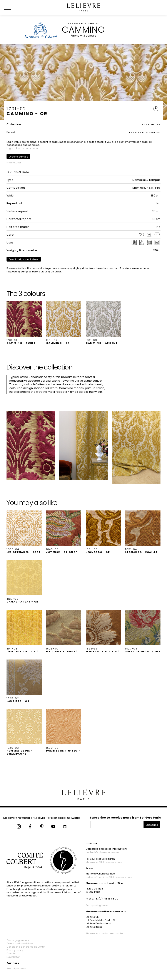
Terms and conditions (20, 943)
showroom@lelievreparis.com (104, 862)
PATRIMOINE (151, 124)
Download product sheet (24, 259)
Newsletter (13, 957)
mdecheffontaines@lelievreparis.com (109, 877)
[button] (24, 323)
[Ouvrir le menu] (13, 8)
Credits (11, 953)
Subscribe (152, 825)
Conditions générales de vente (26, 947)
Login (10, 148)
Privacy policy (15, 950)
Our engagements (18, 940)
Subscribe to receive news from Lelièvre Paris (125, 818)
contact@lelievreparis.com (102, 852)
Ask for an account (27, 148)
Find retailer (14, 163)
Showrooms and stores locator (105, 933)
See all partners (16, 968)
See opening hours (97, 905)
